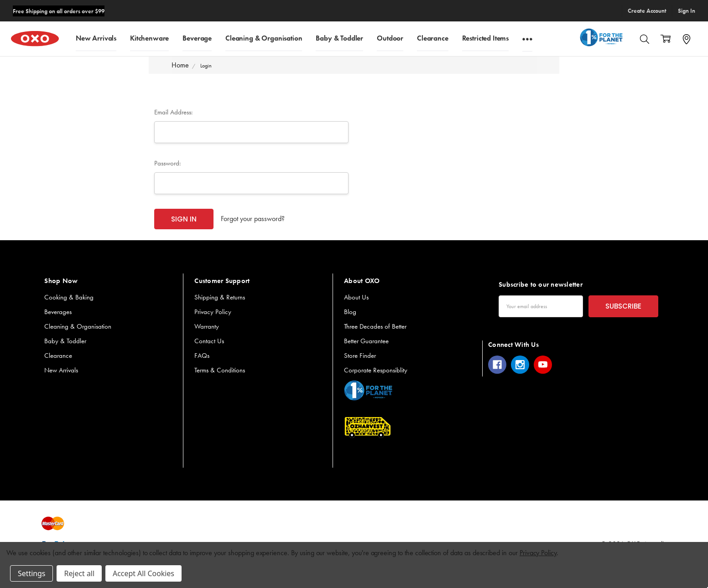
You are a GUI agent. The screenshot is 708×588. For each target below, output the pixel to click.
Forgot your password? (253, 219)
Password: (167, 163)
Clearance (433, 38)
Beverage (197, 38)
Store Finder (360, 356)
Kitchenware (149, 38)
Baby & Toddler (339, 38)
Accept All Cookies (143, 573)
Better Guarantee (366, 341)
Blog (350, 312)
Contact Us (209, 341)
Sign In (687, 11)
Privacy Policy (213, 312)
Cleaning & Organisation (264, 38)
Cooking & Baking (69, 297)
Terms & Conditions (220, 370)
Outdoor (390, 38)
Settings (31, 573)
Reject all (79, 573)
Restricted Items (485, 38)
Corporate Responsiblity (376, 370)
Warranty (207, 326)
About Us (356, 297)
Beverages (58, 312)
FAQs (202, 356)
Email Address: (173, 112)
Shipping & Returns (220, 297)
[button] (368, 390)
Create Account (647, 11)
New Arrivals (96, 38)
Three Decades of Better (375, 326)
